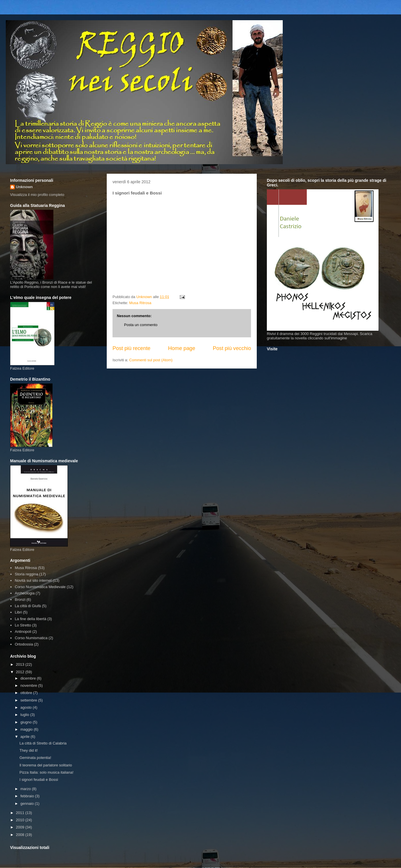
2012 (21, 672)
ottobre (27, 693)
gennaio (28, 804)
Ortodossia (24, 644)
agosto (27, 707)
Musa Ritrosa (140, 303)
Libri (18, 612)
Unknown (24, 187)
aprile (26, 737)
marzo (26, 789)
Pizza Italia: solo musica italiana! (46, 772)
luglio (25, 715)
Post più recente (131, 348)
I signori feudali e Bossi (39, 780)
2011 (21, 813)
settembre (29, 700)
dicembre (29, 678)
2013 (21, 664)
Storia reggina (26, 574)
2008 (21, 835)
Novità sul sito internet (33, 580)
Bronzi (20, 599)
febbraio (28, 796)
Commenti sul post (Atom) (151, 360)
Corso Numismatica (31, 638)
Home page (181, 348)
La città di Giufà (28, 606)
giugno (27, 722)
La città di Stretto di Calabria (43, 743)
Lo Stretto (23, 625)
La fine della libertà (30, 619)
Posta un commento (141, 325)
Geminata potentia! (35, 758)
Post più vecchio (232, 348)
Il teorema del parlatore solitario (46, 765)
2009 (21, 827)
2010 (21, 820)
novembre (29, 685)
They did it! (29, 750)
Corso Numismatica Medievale (40, 587)
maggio (27, 729)
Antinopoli (23, 632)
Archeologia (25, 593)
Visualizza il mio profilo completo (37, 195)
